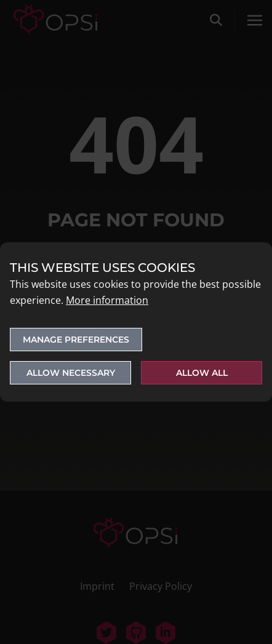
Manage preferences (76, 340)
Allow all (202, 373)
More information (107, 300)
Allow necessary (71, 373)
